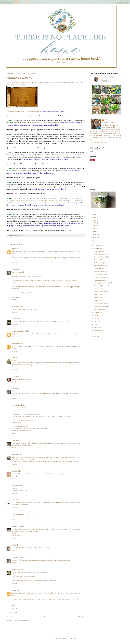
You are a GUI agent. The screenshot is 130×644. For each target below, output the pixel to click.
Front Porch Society (18, 331)
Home (46, 617)
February (97, 330)
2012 (94, 226)
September (98, 252)
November (98, 246)
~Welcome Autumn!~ (101, 271)
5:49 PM (15, 448)
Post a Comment (14, 613)
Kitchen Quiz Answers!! (101, 254)
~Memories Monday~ (101, 268)
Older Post (81, 617)
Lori (13, 545)
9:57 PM (15, 479)
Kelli (106, 120)
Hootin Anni (16, 570)
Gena (14, 440)
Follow (92, 151)
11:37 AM (15, 520)
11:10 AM (15, 337)
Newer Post (11, 617)
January (97, 333)
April (96, 324)
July (96, 316)
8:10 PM (15, 464)
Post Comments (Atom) (22, 620)
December (98, 243)
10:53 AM (15, 324)
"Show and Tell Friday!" (101, 260)
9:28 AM (15, 312)
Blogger (73, 638)
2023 (94, 214)
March (97, 327)
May (96, 321)
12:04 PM (15, 538)
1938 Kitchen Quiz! (100, 263)
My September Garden (101, 266)
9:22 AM (15, 608)
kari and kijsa (16, 526)
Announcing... (98, 300)
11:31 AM (15, 351)
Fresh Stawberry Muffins (102, 306)
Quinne (14, 471)
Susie (14, 358)
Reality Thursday (99, 289)
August (97, 313)
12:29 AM (15, 263)
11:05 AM (15, 508)
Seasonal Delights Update (102, 257)
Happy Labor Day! (100, 309)
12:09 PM (15, 370)
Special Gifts (98, 295)
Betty (14, 376)
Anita (14, 269)
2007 (94, 240)
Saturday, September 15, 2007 (103, 283)
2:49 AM (15, 300)
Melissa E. (15, 455)
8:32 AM (15, 583)
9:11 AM (15, 493)
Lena (14, 500)
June (96, 318)
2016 (94, 217)
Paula (14, 389)
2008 (94, 237)
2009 (94, 235)
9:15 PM (15, 563)
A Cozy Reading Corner (101, 277)
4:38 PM (15, 434)
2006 (94, 337)
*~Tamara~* (16, 557)
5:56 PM (15, 551)
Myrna (14, 249)
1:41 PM (15, 382)
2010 (94, 232)
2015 (94, 220)
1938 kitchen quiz (44, 82)
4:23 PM (15, 398)
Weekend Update (99, 297)
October (97, 249)
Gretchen (15, 319)
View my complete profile (98, 142)
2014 (94, 223)
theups (14, 590)
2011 (94, 229)
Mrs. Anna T (16, 343)
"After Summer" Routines (102, 292)
